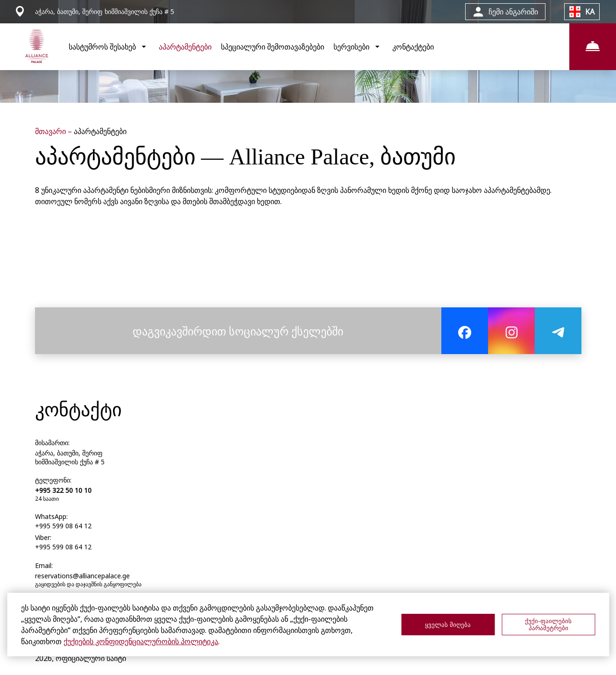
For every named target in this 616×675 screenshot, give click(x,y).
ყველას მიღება (448, 625)
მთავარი (51, 131)
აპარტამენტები (185, 47)
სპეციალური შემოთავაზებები (273, 47)
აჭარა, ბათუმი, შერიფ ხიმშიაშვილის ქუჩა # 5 (70, 457)
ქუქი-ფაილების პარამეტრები (548, 625)
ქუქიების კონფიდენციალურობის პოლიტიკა (141, 641)
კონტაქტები (413, 47)
